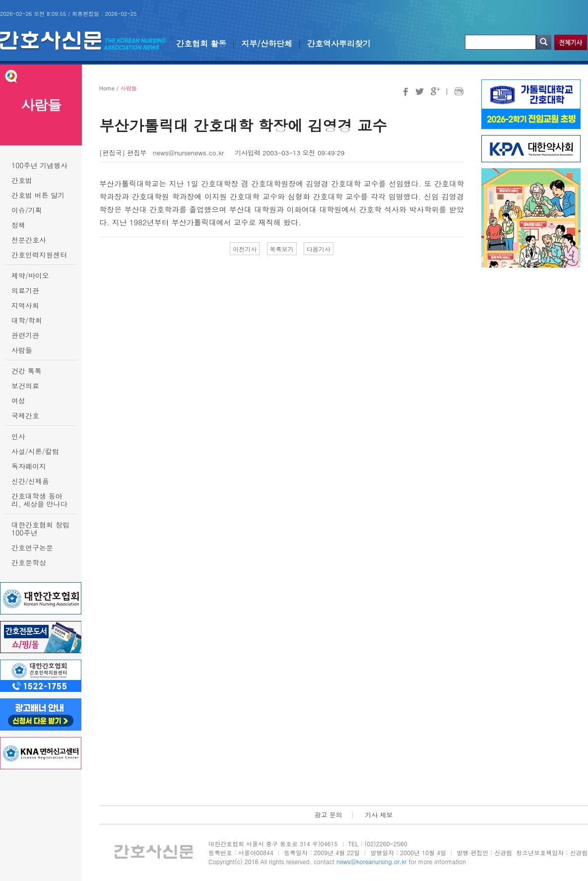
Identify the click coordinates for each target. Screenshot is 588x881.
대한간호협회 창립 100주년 (40, 529)
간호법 (22, 180)
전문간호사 (29, 240)
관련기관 (25, 335)
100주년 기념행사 (39, 165)
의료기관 (25, 290)
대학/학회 (27, 320)
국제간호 (25, 415)
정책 (18, 225)
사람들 (22, 350)
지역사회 (25, 305)
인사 (18, 436)
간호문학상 (29, 562)
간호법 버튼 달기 (38, 195)
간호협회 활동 (201, 43)
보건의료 (25, 386)
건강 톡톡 (27, 371)
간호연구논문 (32, 547)
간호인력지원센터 (39, 255)
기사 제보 (379, 815)
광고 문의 (328, 815)
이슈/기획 (27, 210)
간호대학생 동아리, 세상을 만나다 (39, 500)
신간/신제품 (30, 481)
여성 (18, 401)
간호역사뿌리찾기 (339, 43)
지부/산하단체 (267, 43)
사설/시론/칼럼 (35, 451)
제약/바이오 (30, 275)
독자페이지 (29, 466)
